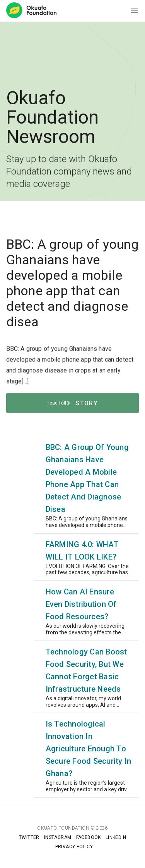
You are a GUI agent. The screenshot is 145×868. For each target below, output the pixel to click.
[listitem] (73, 485)
